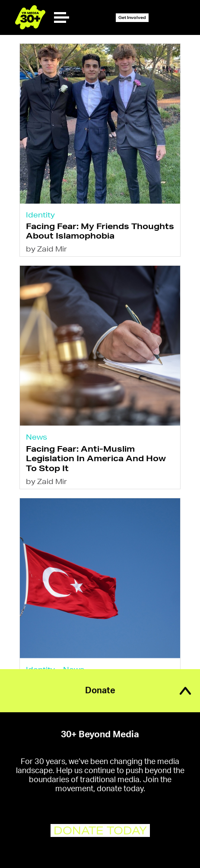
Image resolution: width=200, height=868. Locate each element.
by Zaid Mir (46, 249)
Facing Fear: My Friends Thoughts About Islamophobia (100, 231)
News (37, 437)
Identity (40, 215)
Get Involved (132, 17)
